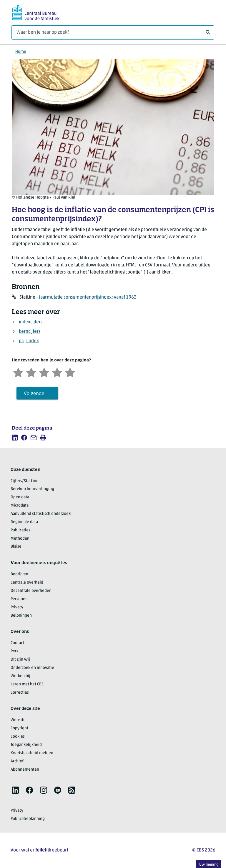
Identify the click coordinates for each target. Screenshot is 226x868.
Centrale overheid (27, 583)
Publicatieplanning (28, 819)
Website (18, 720)
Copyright (19, 728)
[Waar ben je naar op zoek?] (113, 32)
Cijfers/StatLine (25, 481)
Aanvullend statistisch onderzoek (41, 514)
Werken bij (20, 676)
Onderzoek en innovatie (32, 668)
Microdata (20, 506)
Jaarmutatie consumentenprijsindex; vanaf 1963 (88, 297)
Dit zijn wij (20, 660)
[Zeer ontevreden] (18, 372)
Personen (19, 599)
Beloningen (21, 616)
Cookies (18, 737)
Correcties (20, 693)
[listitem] (15, 438)
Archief (17, 761)
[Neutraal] (44, 372)
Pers (14, 651)
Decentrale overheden (31, 591)
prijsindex (29, 341)
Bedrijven (19, 574)
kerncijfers (30, 332)
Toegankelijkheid (26, 745)
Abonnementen (25, 770)
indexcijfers (31, 322)
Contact (17, 643)
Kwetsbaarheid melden (32, 753)
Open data (20, 497)
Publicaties (20, 530)
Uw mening (209, 865)
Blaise (16, 547)
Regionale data (24, 522)
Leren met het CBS (27, 684)
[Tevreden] (57, 372)
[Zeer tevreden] (70, 372)
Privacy (17, 607)
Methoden (20, 539)
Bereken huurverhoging (32, 489)
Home (21, 52)
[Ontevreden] (31, 372)
